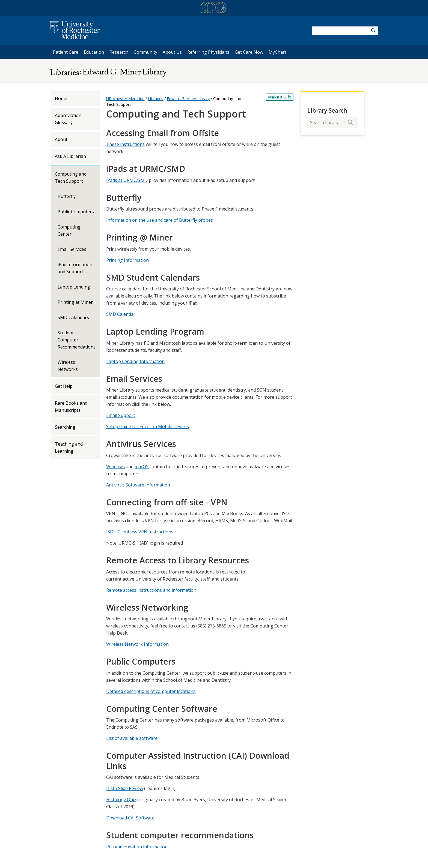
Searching (65, 427)
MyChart (279, 52)
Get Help (64, 386)
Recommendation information (137, 847)
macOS (142, 467)
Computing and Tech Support (71, 178)
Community (145, 52)
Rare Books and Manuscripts (71, 407)
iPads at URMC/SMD (127, 180)
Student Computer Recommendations (77, 340)
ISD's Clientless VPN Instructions (140, 532)
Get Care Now (249, 52)
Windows (115, 467)
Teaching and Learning (69, 447)
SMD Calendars (73, 317)
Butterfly (67, 196)
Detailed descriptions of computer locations (151, 691)
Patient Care (66, 52)
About (61, 139)
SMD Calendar (121, 314)
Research (119, 52)
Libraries (65, 73)
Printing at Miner (75, 302)
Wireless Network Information (137, 644)
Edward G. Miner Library (124, 72)
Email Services (72, 249)
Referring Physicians (208, 52)
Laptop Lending (74, 287)
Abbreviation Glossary (68, 119)
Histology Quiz (121, 800)
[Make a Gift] (280, 97)
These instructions (125, 144)
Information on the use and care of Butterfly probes (160, 220)
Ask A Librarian (70, 156)
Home (61, 98)
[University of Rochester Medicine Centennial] (214, 9)
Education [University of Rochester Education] (94, 52)
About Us (172, 52)
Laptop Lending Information (135, 361)
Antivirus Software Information (138, 485)
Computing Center (69, 230)
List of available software (132, 738)
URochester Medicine (125, 99)
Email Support (121, 415)
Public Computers (76, 212)
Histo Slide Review (125, 788)
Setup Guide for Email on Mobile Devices (148, 427)
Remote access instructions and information (151, 590)
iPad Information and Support (75, 268)
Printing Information (127, 260)
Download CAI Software (130, 818)
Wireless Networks (68, 366)
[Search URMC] (373, 31)
